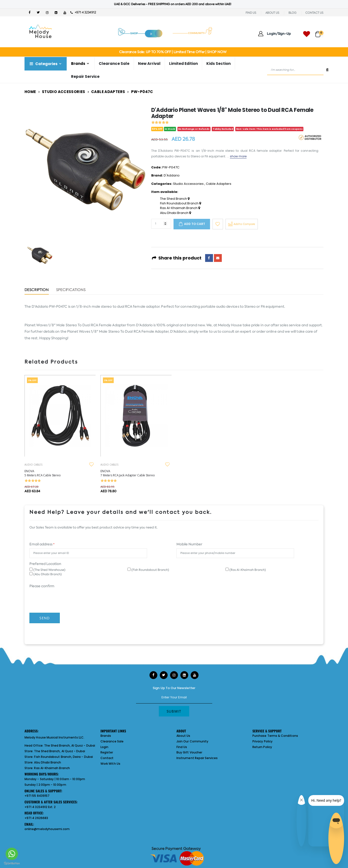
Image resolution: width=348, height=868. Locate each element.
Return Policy (262, 747)
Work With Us (110, 764)
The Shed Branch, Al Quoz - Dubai (70, 745)
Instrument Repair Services (197, 758)
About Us (183, 736)
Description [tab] (37, 290)
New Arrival (149, 64)
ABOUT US (272, 13)
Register (107, 752)
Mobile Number (189, 544)
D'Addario (172, 175)
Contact (107, 758)
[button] (319, 32)
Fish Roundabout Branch (180, 203)
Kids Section (218, 64)
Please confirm (42, 586)
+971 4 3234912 (83, 12)
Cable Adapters (108, 92)
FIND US (251, 13)
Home (30, 92)
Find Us (182, 747)
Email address (42, 544)
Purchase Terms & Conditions (275, 736)
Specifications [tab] (71, 290)
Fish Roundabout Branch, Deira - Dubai (63, 757)
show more (238, 156)
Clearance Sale (114, 64)
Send (45, 618)
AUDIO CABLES (33, 465)
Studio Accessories (64, 92)
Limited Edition (183, 64)
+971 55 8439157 (37, 796)
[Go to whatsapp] (12, 854)
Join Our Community (192, 741)
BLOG (292, 13)
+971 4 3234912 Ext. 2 (40, 807)
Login (104, 747)
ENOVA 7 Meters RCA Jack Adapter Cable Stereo (128, 473)
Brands (78, 64)
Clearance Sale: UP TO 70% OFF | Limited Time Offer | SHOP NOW (173, 52)
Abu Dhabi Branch (175, 213)
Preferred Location (45, 564)
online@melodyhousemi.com (47, 829)
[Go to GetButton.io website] (12, 863)
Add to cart (195, 224)
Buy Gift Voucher (189, 752)
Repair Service (85, 76)
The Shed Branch (175, 199)
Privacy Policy (262, 741)
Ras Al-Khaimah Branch (180, 208)
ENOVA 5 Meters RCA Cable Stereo (43, 473)
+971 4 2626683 (36, 818)
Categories (43, 64)
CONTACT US (314, 13)
